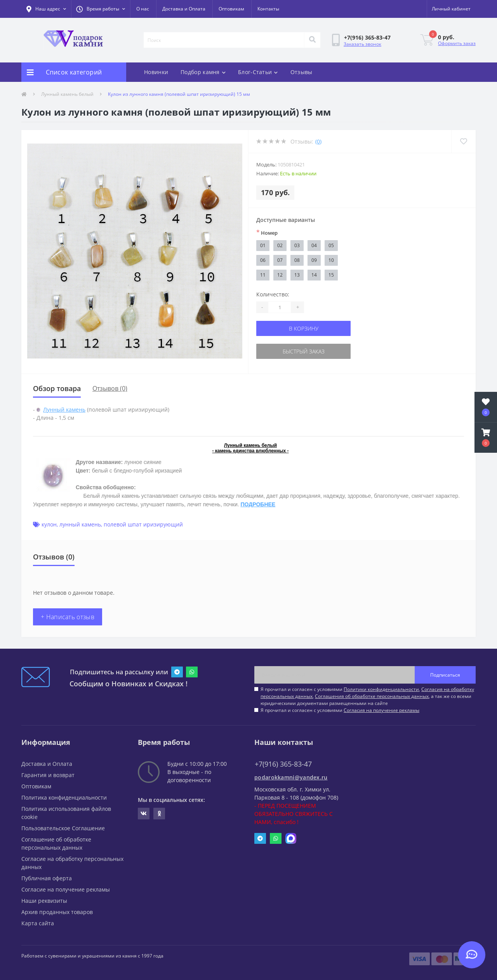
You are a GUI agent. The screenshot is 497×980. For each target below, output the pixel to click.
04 (314, 245)
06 (263, 260)
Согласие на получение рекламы (66, 889)
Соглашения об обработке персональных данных (372, 696)
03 (297, 245)
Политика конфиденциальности (64, 797)
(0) (318, 141)
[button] (101, 9)
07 (280, 260)
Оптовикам (231, 9)
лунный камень (80, 524)
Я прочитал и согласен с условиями (340, 710)
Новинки (156, 72)
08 (297, 260)
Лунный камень (64, 409)
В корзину (304, 328)
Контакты (268, 9)
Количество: (273, 294)
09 (314, 260)
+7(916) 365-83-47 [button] (283, 764)
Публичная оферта (47, 878)
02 (280, 245)
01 (263, 245)
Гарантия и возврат (48, 775)
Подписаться (445, 675)
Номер (267, 232)
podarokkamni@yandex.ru (291, 777)
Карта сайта (38, 923)
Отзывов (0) (110, 388)
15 (331, 275)
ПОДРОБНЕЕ (258, 504)
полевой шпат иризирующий (143, 524)
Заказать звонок (362, 44)
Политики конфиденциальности (381, 689)
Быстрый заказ (304, 351)
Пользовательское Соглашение (63, 828)
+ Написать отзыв (68, 617)
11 (263, 275)
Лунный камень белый (67, 94)
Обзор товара (57, 388)
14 (314, 275)
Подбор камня (203, 72)
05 (331, 245)
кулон (49, 524)
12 (280, 275)
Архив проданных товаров (57, 912)
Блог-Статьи (258, 72)
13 (297, 275)
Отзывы (302, 72)
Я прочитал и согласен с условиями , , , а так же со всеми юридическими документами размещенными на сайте (367, 696)
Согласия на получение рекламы (381, 710)
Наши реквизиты (44, 901)
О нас (143, 9)
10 (331, 260)
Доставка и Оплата (184, 9)
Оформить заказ (457, 43)
